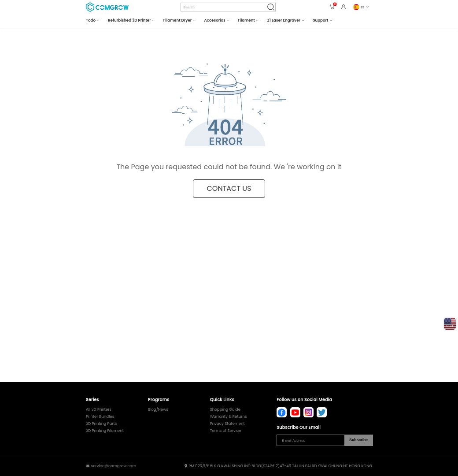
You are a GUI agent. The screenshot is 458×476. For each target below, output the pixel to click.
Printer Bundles (100, 417)
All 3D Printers (99, 410)
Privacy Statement (227, 424)
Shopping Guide (225, 410)
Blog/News (158, 410)
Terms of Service (226, 431)
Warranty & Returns (229, 417)
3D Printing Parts (101, 424)
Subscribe (358, 440)
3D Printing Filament (105, 431)
